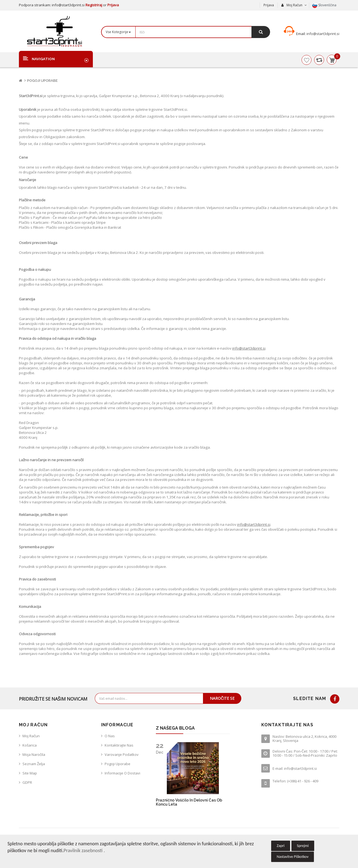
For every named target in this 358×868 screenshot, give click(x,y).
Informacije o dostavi (122, 773)
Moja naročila (34, 754)
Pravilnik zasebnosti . (84, 850)
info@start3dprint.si (323, 34)
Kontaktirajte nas (119, 745)
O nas (110, 736)
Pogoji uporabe (42, 81)
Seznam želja (34, 764)
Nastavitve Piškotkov (293, 857)
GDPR (27, 782)
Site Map (30, 773)
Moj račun (31, 736)
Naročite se (222, 698)
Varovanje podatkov (122, 754)
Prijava (113, 5)
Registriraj (94, 5)
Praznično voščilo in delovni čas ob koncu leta (189, 802)
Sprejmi (303, 846)
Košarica (30, 745)
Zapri (281, 846)
